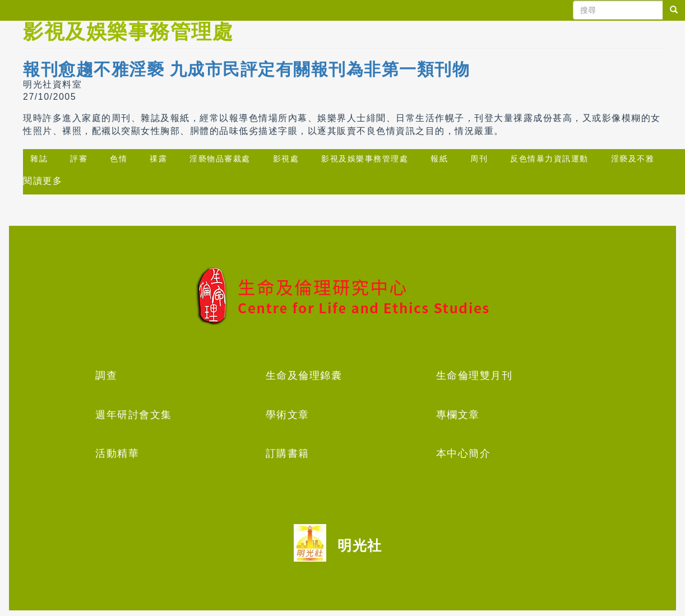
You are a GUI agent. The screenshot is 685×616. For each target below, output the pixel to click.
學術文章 (288, 415)
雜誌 (39, 159)
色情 (119, 159)
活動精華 (117, 453)
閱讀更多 (43, 181)
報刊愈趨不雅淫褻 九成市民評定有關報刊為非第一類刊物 (246, 69)
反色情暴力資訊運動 (549, 159)
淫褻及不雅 (633, 159)
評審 (79, 159)
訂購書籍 (288, 453)
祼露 (158, 159)
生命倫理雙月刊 (475, 376)
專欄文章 (458, 415)
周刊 (479, 159)
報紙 (439, 159)
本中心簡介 (464, 453)
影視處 (286, 159)
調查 (106, 376)
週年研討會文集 (134, 415)
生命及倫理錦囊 (304, 376)
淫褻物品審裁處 (220, 159)
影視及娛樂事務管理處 (365, 159)
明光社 (360, 545)
